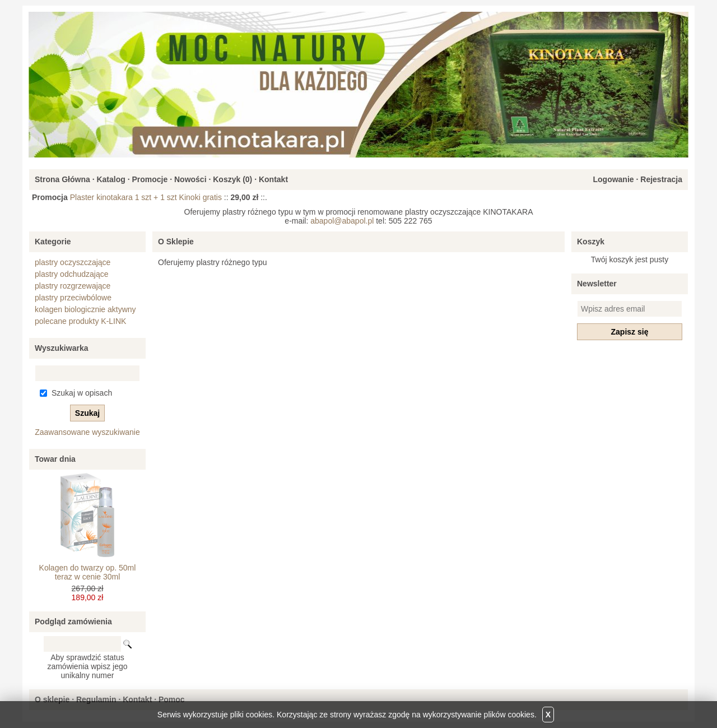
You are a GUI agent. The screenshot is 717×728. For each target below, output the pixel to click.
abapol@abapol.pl (342, 221)
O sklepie (52, 699)
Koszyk (591, 242)
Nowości (190, 179)
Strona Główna (62, 179)
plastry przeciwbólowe (73, 298)
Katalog (111, 179)
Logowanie (613, 179)
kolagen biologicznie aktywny (85, 309)
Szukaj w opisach (82, 393)
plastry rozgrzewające (73, 286)
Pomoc (172, 699)
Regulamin (96, 699)
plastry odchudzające (72, 274)
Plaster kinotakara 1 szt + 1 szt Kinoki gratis (146, 197)
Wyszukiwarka (61, 348)
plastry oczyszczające (73, 262)
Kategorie (53, 242)
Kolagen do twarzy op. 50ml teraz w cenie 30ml (88, 572)
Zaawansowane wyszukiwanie (87, 432)
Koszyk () (232, 179)
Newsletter (597, 284)
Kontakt (273, 179)
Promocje (150, 179)
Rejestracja (661, 179)
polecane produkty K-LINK (80, 321)
